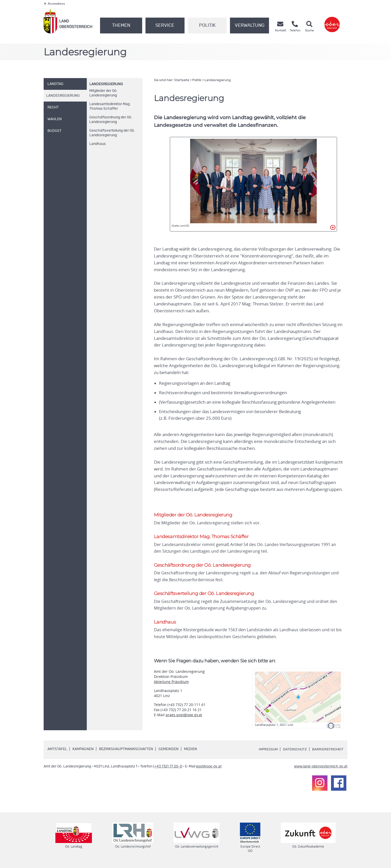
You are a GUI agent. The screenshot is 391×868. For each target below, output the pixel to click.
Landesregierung (106, 84)
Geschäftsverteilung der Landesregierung (112, 133)
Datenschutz (294, 752)
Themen (121, 26)
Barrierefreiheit (328, 752)
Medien (191, 751)
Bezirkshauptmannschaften (126, 751)
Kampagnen (83, 751)
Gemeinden (169, 751)
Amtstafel (57, 751)
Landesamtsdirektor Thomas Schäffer (110, 106)
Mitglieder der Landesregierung (103, 93)
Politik (207, 26)
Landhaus (97, 144)
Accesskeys (55, 4)
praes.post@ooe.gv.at (184, 717)
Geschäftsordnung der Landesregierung (111, 120)
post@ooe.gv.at (209, 769)
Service (165, 26)
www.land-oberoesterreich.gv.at (321, 769)
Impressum (266, 752)
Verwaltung (250, 26)
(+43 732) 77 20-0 (168, 769)
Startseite (182, 80)
